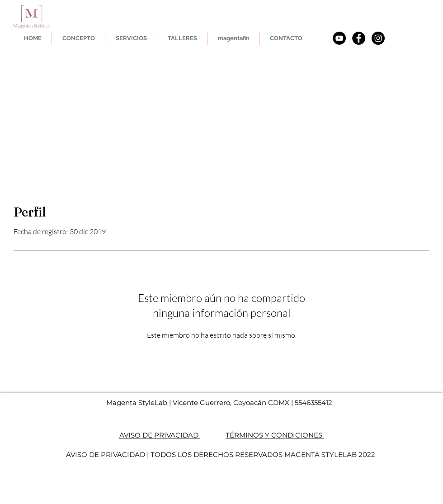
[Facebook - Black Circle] (359, 38)
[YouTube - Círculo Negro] (339, 38)
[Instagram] (378, 38)
